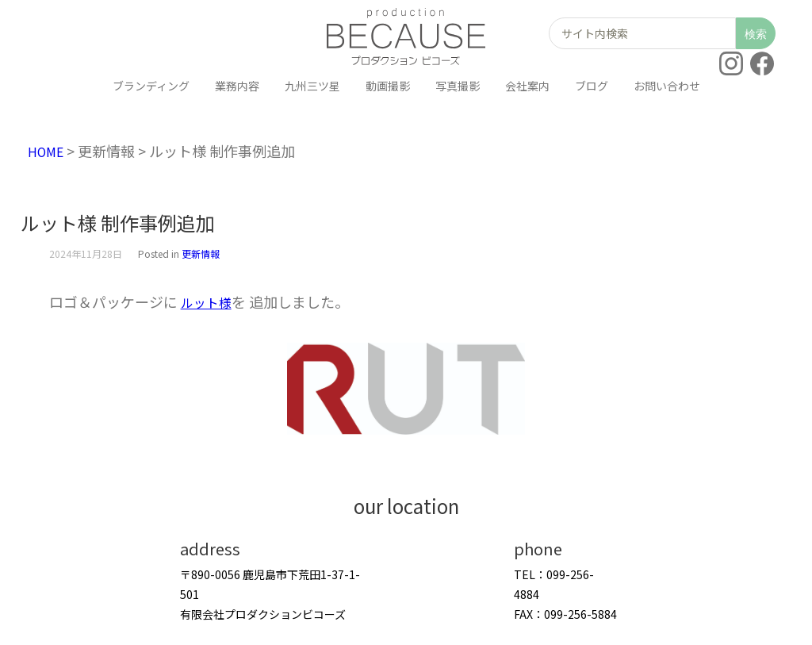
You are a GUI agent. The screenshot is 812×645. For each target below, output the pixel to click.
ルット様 (209, 301)
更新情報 (201, 253)
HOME (48, 151)
